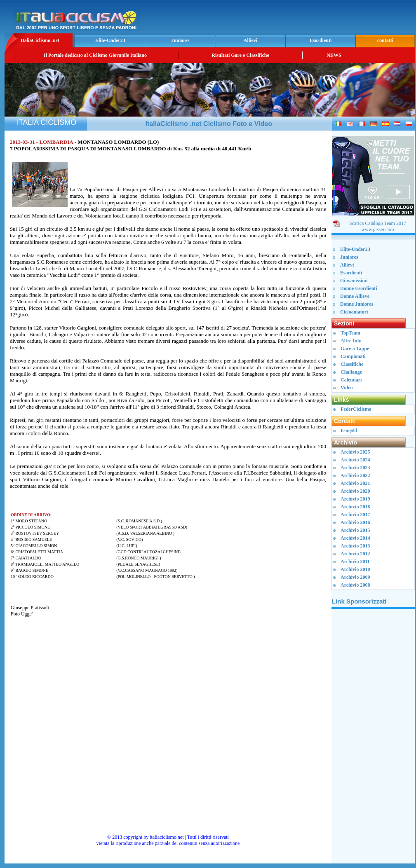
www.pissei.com (377, 229)
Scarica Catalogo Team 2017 (378, 223)
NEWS (334, 55)
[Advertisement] (316, 19)
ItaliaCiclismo (40, 40)
